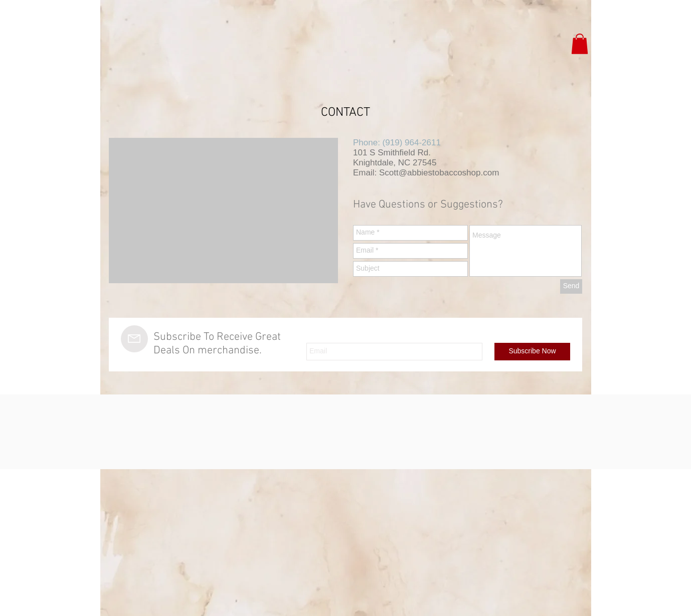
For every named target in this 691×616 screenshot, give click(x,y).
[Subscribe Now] (532, 352)
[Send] (571, 286)
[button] (580, 44)
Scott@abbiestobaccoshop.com (439, 173)
